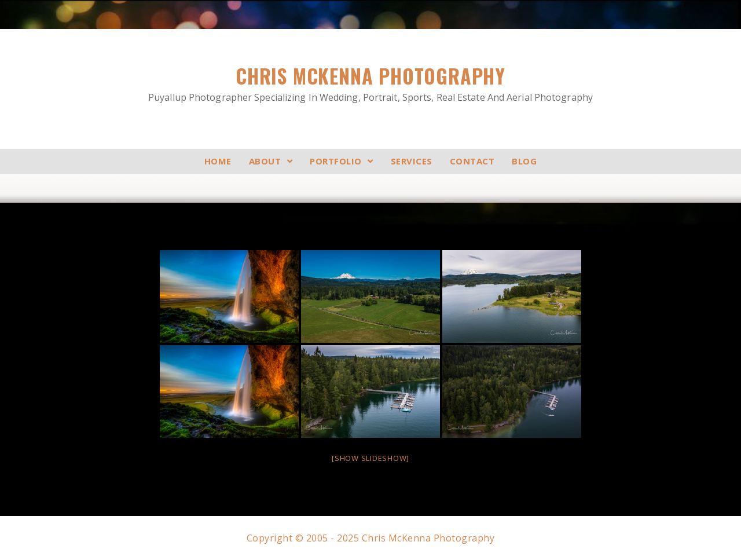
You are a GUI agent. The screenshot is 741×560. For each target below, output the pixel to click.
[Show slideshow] (370, 458)
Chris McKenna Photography (370, 83)
